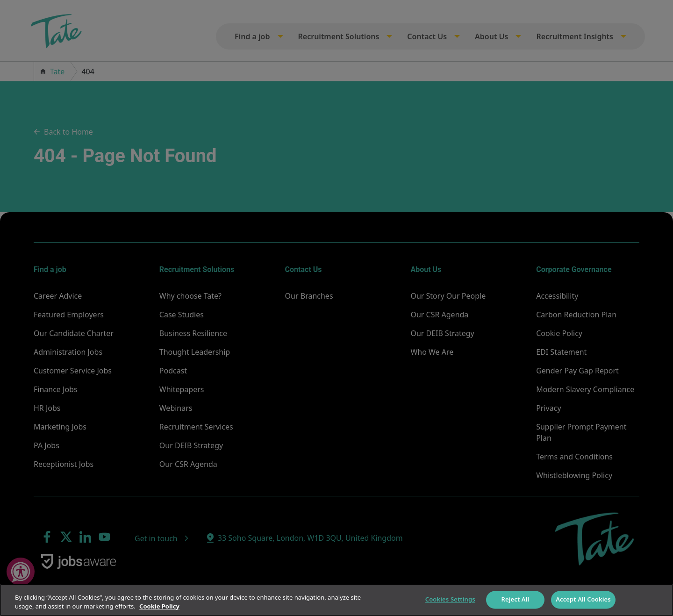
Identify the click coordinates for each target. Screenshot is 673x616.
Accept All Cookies (583, 600)
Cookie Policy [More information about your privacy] (159, 606)
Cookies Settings (450, 600)
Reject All (515, 600)
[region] (336, 600)
